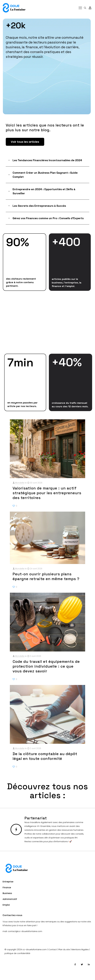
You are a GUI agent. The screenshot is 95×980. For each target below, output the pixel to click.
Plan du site (64, 949)
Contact (53, 949)
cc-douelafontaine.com (35, 949)
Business (7, 893)
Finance (7, 888)
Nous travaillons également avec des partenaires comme (54, 822)
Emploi (6, 905)
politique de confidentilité (17, 953)
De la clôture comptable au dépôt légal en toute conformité (45, 756)
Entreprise (8, 882)
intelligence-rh (32, 826)
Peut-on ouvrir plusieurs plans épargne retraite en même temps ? (46, 576)
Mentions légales (80, 949)
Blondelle (20, 483)
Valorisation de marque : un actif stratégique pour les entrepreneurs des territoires (47, 493)
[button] (48, 160)
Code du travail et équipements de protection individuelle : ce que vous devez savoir (46, 666)
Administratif (10, 899)
